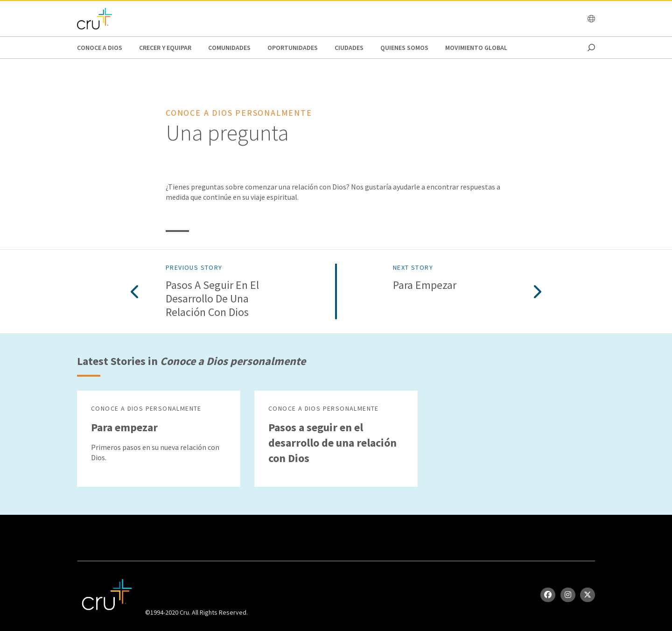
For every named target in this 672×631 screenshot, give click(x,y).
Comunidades (229, 48)
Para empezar (425, 285)
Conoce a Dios (100, 48)
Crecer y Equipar (165, 48)
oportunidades (293, 48)
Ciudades (349, 48)
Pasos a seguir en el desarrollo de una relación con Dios (212, 299)
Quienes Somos (404, 48)
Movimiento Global (476, 48)
